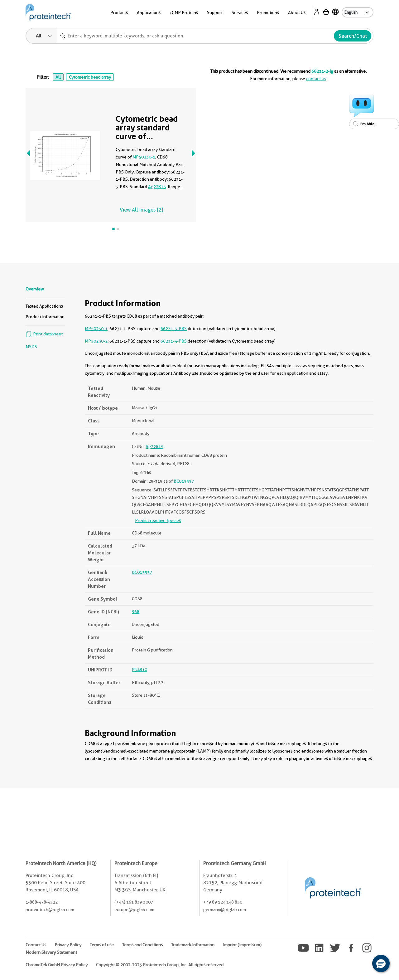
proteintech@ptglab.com (50, 909)
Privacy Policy (68, 945)
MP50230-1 (144, 157)
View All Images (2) (141, 210)
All (58, 77)
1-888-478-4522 (42, 902)
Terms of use (102, 945)
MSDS (31, 347)
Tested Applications (44, 306)
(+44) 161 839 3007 (134, 902)
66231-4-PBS (174, 341)
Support (215, 12)
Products (119, 12)
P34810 (139, 670)
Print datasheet (44, 334)
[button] (381, 963)
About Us (297, 12)
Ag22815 (157, 187)
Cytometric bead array (90, 77)
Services (240, 12)
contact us (316, 79)
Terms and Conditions (142, 945)
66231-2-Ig (322, 71)
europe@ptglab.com (134, 909)
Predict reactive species (158, 520)
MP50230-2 (96, 341)
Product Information (45, 317)
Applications (149, 12)
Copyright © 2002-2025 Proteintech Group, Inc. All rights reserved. (160, 965)
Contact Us (36, 945)
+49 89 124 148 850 (223, 902)
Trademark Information (193, 945)
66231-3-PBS (174, 329)
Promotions (268, 12)
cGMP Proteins (184, 12)
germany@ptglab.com (225, 909)
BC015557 (184, 481)
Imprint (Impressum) (242, 945)
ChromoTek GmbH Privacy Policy (57, 965)
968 (136, 612)
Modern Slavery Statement (51, 952)
